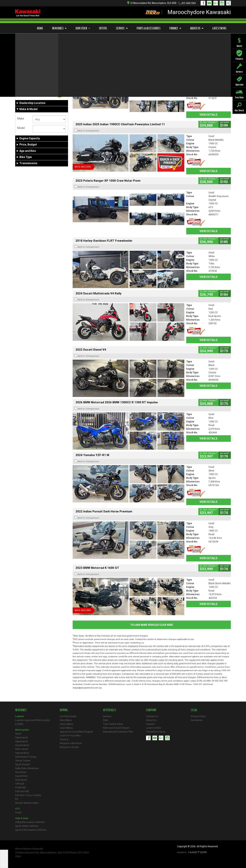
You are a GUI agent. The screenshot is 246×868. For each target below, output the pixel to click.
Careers (150, 724)
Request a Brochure (71, 743)
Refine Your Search (30, 56)
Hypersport (22, 741)
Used (46, 95)
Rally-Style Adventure (27, 768)
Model (21, 128)
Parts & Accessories (149, 28)
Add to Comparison (89, 74)
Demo (35, 95)
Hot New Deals (68, 716)
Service (122, 28)
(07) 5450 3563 (189, 3)
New (22, 95)
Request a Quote (69, 747)
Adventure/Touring (26, 757)
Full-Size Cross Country (28, 795)
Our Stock (83, 28)
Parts (106, 720)
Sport (18, 734)
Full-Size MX (22, 791)
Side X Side (22, 818)
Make (21, 119)
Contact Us (152, 716)
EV (17, 799)
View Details (208, 115)
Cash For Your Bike (70, 736)
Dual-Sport (21, 780)
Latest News (219, 28)
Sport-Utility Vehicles (27, 826)
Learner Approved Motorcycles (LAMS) (33, 722)
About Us (197, 28)
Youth (18, 812)
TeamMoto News (156, 732)
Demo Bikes (67, 724)
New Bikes (59, 28)
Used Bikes (66, 728)
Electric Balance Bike (27, 803)
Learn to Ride (154, 728)
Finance (175, 28)
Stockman (21, 772)
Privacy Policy (198, 716)
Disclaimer (197, 720)
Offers (103, 28)
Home (40, 28)
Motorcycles (22, 730)
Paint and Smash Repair (116, 728)
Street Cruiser (23, 761)
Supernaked (22, 745)
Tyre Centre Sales (113, 724)
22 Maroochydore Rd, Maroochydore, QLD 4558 (152, 3)
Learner (20, 716)
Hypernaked (22, 753)
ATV (17, 809)
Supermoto (22, 776)
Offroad (20, 784)
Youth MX (20, 787)
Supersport (22, 737)
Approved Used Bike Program (76, 732)
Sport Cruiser (22, 764)
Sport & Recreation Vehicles (31, 830)
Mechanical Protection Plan (118, 732)
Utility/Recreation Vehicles (30, 822)
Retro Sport (22, 749)
